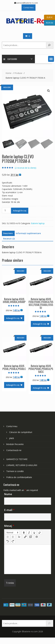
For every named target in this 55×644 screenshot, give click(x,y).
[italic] (29, 533)
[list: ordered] (8, 537)
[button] (51, 59)
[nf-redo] (13, 541)
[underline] (34, 533)
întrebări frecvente (15, 444)
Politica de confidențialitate (19, 477)
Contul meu (29, 7)
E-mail (9, 510)
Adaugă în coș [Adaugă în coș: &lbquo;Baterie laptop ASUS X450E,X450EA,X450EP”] (13, 318)
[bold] (24, 533)
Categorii (10, 59)
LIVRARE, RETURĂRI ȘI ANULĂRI (22, 465)
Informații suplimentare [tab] (28, 233)
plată (12, 438)
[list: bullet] (13, 537)
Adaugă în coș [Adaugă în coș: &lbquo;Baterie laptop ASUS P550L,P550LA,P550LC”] (13, 385)
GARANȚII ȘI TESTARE (17, 459)
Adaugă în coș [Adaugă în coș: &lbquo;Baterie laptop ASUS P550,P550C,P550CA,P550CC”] (39, 388)
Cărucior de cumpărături (21, 432)
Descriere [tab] (8, 233)
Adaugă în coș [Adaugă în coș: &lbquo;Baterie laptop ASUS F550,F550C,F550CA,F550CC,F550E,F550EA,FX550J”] (39, 324)
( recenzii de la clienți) (26, 168)
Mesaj (9, 526)
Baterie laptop (38, 223)
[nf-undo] (8, 541)
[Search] (49, 623)
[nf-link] (25, 537)
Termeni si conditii (15, 471)
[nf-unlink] (31, 537)
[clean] (40, 533)
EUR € (48, 17)
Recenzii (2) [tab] (9, 239)
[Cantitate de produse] (6, 210)
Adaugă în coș (20, 211)
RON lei (49, 23)
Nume (8, 494)
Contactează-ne (14, 450)
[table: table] (37, 537)
